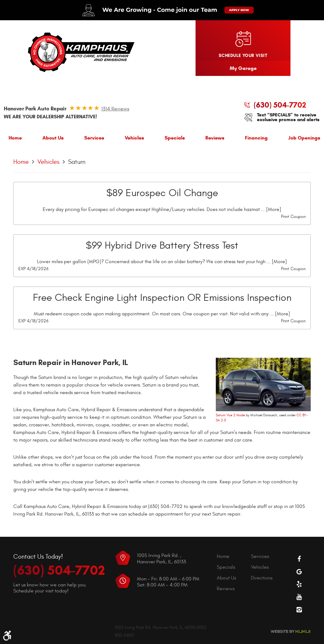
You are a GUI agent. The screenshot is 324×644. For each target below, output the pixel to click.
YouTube (299, 597)
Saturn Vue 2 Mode (230, 415)
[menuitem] (15, 139)
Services (94, 138)
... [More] (271, 209)
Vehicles (134, 138)
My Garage (243, 68)
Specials (175, 138)
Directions (262, 578)
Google (299, 572)
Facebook (299, 559)
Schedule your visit (243, 56)
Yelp (299, 584)
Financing (256, 138)
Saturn (77, 162)
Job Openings (304, 138)
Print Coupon (293, 217)
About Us (53, 138)
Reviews (215, 138)
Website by (290, 632)
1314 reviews (115, 109)
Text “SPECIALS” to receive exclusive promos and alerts (288, 117)
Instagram (299, 610)
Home (15, 138)
